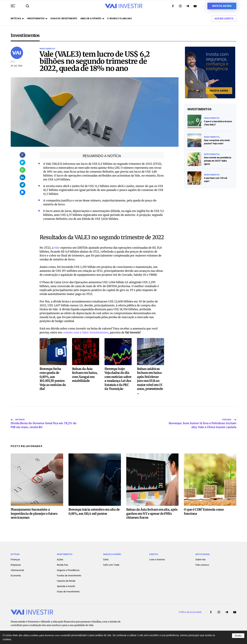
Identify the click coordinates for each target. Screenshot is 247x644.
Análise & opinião (92, 19)
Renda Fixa (62, 564)
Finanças (15, 559)
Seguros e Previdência (68, 569)
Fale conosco (202, 564)
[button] (13, 6)
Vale (57, 248)
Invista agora (222, 6)
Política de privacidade (190, 611)
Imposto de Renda (66, 580)
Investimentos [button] (37, 19)
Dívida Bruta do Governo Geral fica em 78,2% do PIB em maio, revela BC (44, 421)
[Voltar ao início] (124, 6)
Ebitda (116, 211)
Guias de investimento (64, 19)
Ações (60, 559)
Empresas (16, 564)
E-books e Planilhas (119, 19)
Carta (106, 559)
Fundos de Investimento (69, 575)
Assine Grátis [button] (224, 19)
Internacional (17, 569)
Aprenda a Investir (66, 585)
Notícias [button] (17, 19)
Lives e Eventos (157, 559)
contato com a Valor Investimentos (86, 332)
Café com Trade (111, 564)
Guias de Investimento (68, 591)
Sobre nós (201, 559)
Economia (16, 575)
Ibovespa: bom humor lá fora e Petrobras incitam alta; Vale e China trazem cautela (203, 421)
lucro (84, 164)
